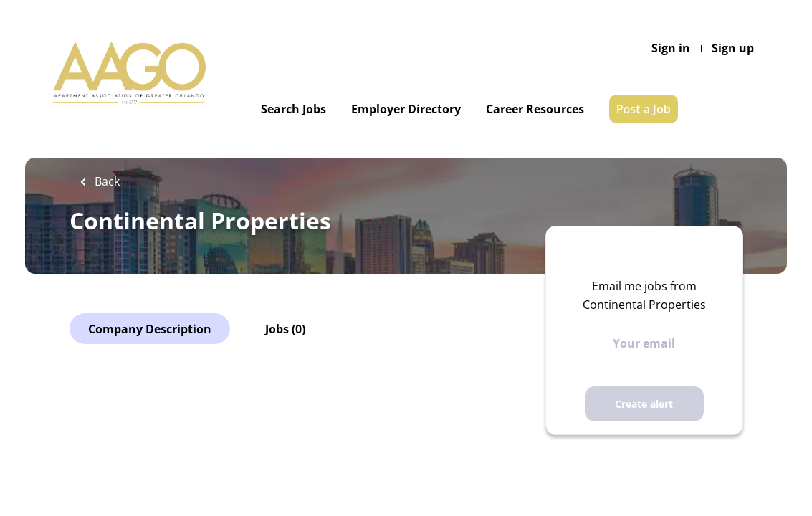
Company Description (150, 329)
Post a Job (644, 109)
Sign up (733, 48)
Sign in (671, 48)
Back (106, 181)
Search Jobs (293, 109)
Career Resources (535, 109)
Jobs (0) (285, 329)
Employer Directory (406, 109)
